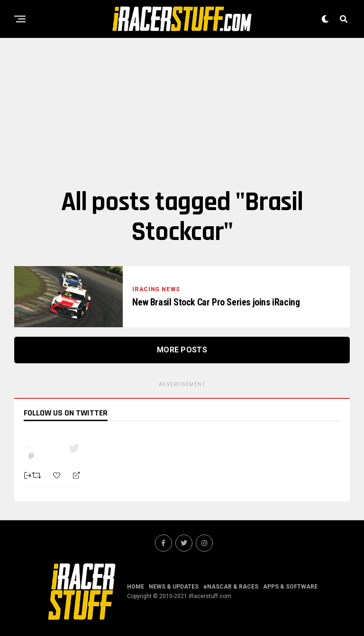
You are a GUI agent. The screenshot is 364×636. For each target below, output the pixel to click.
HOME (136, 587)
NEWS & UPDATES (174, 587)
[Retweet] (38, 475)
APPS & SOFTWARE (290, 587)
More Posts (182, 350)
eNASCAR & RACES (231, 587)
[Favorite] (58, 475)
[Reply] (72, 476)
